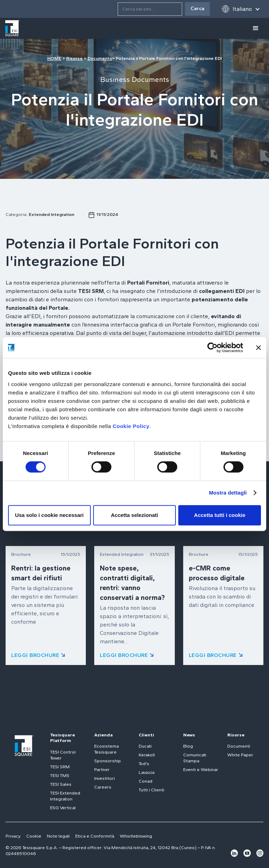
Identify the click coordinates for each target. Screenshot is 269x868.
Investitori (105, 778)
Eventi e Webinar (201, 769)
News (189, 735)
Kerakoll (147, 755)
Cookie (34, 836)
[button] (241, 9)
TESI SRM (60, 767)
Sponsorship (108, 761)
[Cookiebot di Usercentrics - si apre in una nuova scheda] (212, 348)
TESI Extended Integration (65, 796)
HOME (54, 58)
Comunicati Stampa (195, 758)
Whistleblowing (136, 836)
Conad (146, 781)
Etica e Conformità (95, 836)
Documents (100, 58)
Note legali (58, 836)
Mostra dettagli (228, 493)
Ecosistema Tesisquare (106, 749)
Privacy (13, 836)
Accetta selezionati (134, 515)
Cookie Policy (131, 426)
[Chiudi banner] (258, 348)
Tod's (144, 764)
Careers (103, 787)
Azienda (104, 735)
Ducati (145, 746)
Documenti (239, 746)
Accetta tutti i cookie (220, 515)
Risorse (74, 58)
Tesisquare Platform (63, 738)
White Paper (240, 755)
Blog (188, 746)
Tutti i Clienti (151, 790)
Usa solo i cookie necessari (49, 515)
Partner (102, 769)
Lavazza (147, 772)
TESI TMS (60, 775)
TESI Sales (61, 784)
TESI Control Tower (63, 755)
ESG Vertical (63, 808)
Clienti (146, 735)
